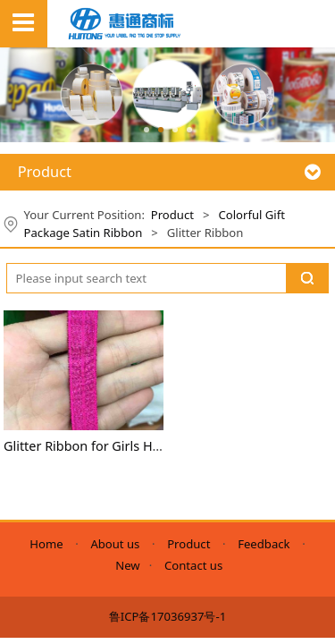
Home (49, 544)
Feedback (264, 544)
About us (115, 544)
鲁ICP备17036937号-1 (167, 616)
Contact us (194, 565)
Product (172, 215)
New (128, 565)
